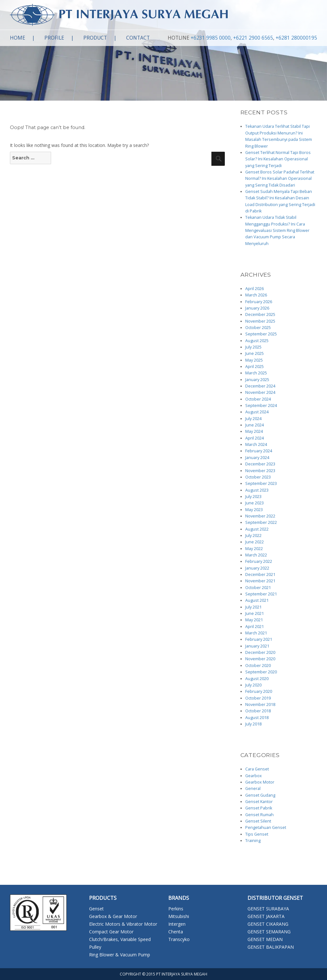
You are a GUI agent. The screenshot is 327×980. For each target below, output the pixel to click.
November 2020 (260, 659)
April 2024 (255, 438)
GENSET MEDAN (265, 939)
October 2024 (258, 399)
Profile (54, 38)
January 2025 (257, 380)
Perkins (176, 909)
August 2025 (257, 341)
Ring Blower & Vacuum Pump (120, 955)
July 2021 (253, 607)
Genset (96, 909)
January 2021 (257, 646)
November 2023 (260, 471)
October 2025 (258, 328)
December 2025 (260, 314)
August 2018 (257, 718)
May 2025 (254, 360)
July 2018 (253, 724)
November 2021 (260, 581)
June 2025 (255, 353)
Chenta (176, 932)
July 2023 (253, 497)
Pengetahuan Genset (266, 827)
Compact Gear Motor (111, 932)
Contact (138, 38)
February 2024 (259, 451)
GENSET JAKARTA (266, 916)
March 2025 (256, 373)
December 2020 (260, 652)
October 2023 (258, 477)
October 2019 (258, 698)
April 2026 (255, 289)
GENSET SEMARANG (269, 932)
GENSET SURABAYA (268, 909)
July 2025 (253, 347)
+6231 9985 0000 (211, 38)
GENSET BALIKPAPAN (271, 947)
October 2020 (258, 666)
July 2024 (253, 419)
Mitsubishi (179, 916)
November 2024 (260, 392)
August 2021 (257, 600)
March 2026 (256, 295)
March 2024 (256, 444)
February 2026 (259, 302)
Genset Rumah (259, 815)
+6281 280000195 (296, 38)
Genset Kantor (259, 802)
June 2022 (255, 542)
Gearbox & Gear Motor (113, 916)
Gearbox (254, 776)
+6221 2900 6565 (253, 38)
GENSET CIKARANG (268, 924)
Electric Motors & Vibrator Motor (123, 924)
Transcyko (179, 939)
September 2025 (261, 334)
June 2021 (255, 613)
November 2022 (260, 516)
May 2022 (254, 549)
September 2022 (261, 522)
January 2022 (257, 568)
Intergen (177, 924)
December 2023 (260, 464)
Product (95, 38)
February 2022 (259, 561)
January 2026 (257, 308)
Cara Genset (257, 769)
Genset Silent (258, 821)
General (253, 789)
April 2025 (255, 367)
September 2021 (261, 594)
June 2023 (255, 503)
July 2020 (253, 685)
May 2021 (254, 620)
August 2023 (257, 490)
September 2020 (261, 672)
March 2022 (256, 555)
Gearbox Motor (260, 782)
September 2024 (261, 406)
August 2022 (257, 529)
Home (18, 38)
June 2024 (255, 425)
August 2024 (257, 412)
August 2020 (257, 679)
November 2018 (260, 704)
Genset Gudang (260, 795)
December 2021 (260, 574)
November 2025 (260, 321)
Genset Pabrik (259, 808)
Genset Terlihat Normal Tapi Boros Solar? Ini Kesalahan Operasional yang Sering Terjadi (278, 159)
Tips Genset (257, 834)
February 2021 (259, 639)
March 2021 (256, 633)
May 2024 (254, 431)
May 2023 (254, 510)
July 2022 (253, 536)
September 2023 (261, 483)
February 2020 (259, 691)
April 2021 (255, 627)
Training (253, 841)
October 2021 (258, 588)
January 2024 (257, 458)
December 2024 (260, 386)
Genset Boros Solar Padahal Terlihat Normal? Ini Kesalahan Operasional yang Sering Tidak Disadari (280, 179)
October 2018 (258, 711)
